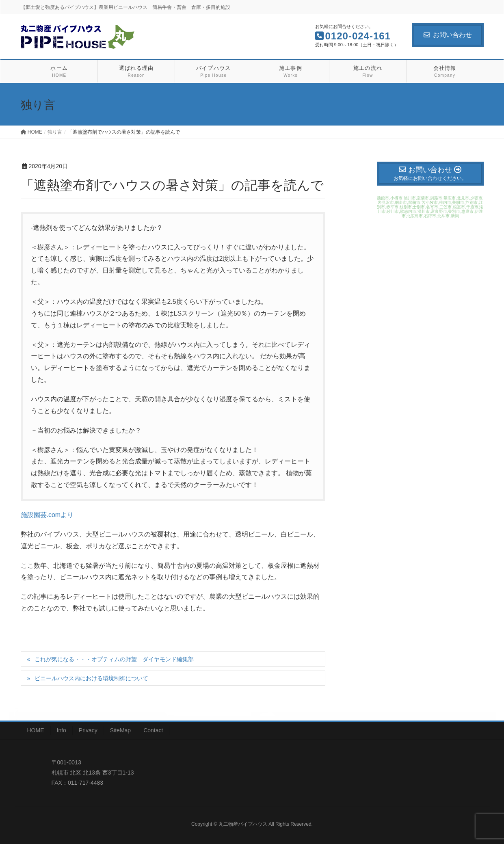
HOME (36, 730)
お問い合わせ (448, 35)
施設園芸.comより (47, 515)
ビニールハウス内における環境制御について (91, 678)
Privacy (88, 730)
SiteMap (120, 730)
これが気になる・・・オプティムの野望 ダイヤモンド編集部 (114, 659)
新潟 (455, 216)
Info (62, 730)
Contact (153, 730)
